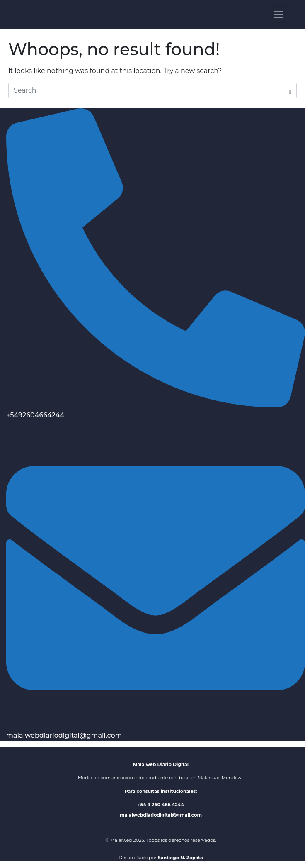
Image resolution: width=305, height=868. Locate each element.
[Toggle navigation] (278, 15)
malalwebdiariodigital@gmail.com (161, 815)
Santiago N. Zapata (180, 858)
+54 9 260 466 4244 (161, 805)
